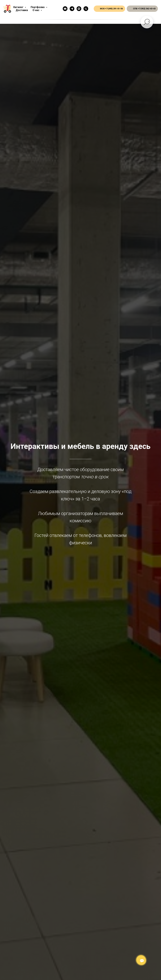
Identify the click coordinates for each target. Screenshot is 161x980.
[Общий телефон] (86, 9)
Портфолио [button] (38, 7)
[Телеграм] (72, 9)
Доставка (22, 10)
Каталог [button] (19, 7)
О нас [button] (36, 10)
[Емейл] (65, 9)
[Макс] (79, 9)
